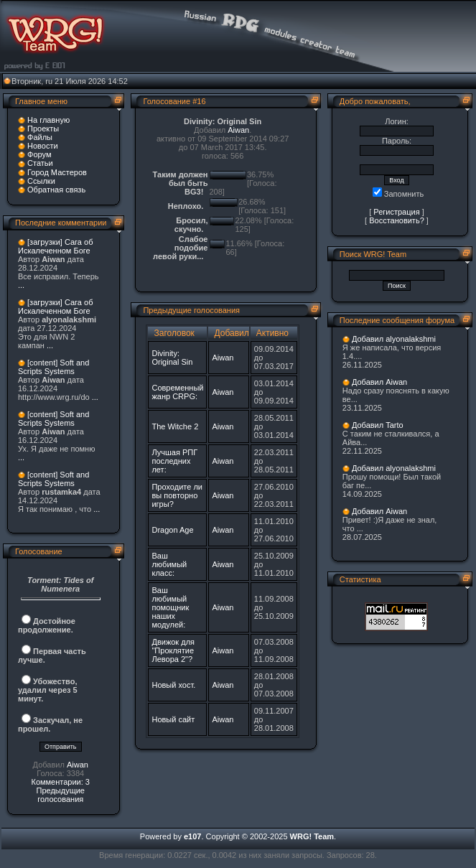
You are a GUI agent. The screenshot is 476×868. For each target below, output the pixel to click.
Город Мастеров (57, 172)
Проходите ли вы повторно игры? (177, 495)
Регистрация (396, 212)
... (21, 285)
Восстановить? (397, 220)
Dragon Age (172, 530)
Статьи (40, 163)
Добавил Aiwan (379, 382)
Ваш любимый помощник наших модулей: (170, 607)
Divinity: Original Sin (172, 358)
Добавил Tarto (378, 425)
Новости (43, 146)
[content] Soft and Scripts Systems (53, 367)
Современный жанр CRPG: (177, 392)
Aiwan (78, 765)
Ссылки (41, 181)
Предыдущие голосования (60, 795)
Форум (39, 154)
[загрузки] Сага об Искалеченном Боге (55, 246)
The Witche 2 (175, 426)
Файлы (40, 137)
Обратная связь (56, 190)
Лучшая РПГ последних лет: (174, 461)
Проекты (43, 129)
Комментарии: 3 (60, 782)
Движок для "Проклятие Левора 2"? (173, 650)
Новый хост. (173, 685)
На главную (48, 120)
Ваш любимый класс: (169, 564)
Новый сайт (173, 719)
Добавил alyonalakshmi (394, 339)
